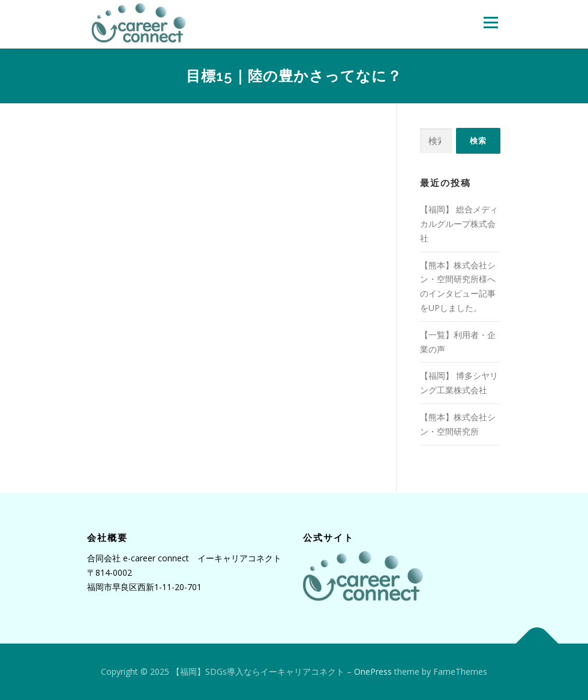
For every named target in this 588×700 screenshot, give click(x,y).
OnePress (373, 671)
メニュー (490, 22)
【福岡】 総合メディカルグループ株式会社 (459, 224)
